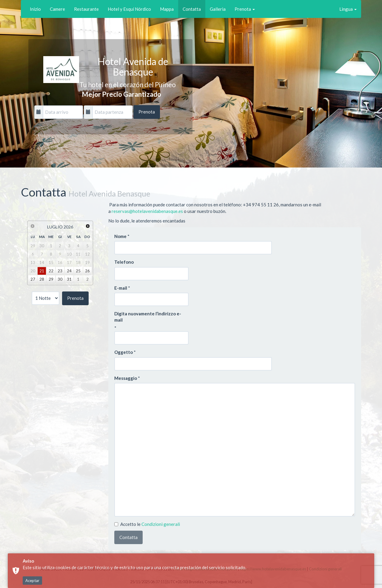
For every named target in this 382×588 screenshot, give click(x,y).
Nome (120, 236)
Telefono (124, 262)
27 (33, 279)
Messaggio (126, 378)
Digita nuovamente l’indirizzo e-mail (148, 317)
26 (87, 271)
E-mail (121, 288)
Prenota (245, 9)
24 (69, 271)
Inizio (35, 9)
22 (51, 271)
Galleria (218, 9)
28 (42, 279)
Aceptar (32, 581)
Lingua (348, 9)
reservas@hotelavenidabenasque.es (147, 211)
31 (69, 279)
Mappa (167, 9)
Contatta (192, 9)
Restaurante (86, 9)
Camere (57, 9)
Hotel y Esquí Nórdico (129, 9)
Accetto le (147, 524)
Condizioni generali (161, 524)
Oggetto (124, 352)
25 (78, 271)
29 (51, 279)
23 (60, 271)
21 (42, 271)
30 (60, 279)
